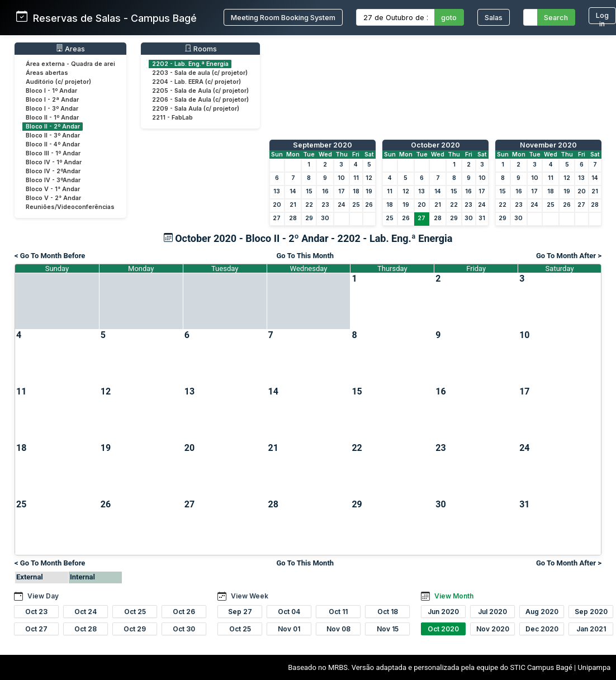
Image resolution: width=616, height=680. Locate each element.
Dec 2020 (542, 629)
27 (277, 218)
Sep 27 (240, 612)
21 (293, 205)
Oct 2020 (443, 629)
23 (325, 205)
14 (293, 191)
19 (369, 191)
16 (325, 191)
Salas (494, 18)
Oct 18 (388, 612)
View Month (454, 596)
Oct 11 (338, 612)
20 (277, 205)
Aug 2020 (542, 612)
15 (309, 191)
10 (341, 178)
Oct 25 (135, 612)
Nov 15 (388, 629)
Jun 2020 (443, 612)
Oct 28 (86, 629)
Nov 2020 (493, 629)
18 (356, 191)
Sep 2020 (591, 612)
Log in (602, 18)
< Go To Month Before (50, 256)
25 (356, 205)
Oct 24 (86, 612)
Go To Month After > (569, 256)
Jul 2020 (492, 612)
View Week (250, 596)
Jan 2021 (591, 629)
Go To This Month (305, 256)
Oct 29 (135, 629)
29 (309, 218)
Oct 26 (184, 612)
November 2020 (548, 145)
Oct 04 (289, 612)
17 (342, 191)
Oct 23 (36, 612)
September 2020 (323, 145)
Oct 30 (184, 629)
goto (449, 18)
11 (356, 178)
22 (309, 205)
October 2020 (435, 145)
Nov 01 (289, 629)
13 (277, 191)
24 (342, 205)
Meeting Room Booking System (283, 18)
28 (293, 218)
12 (369, 178)
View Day (43, 596)
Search (556, 18)
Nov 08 (338, 629)
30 (325, 218)
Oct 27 (36, 629)
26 (369, 205)
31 (482, 218)
